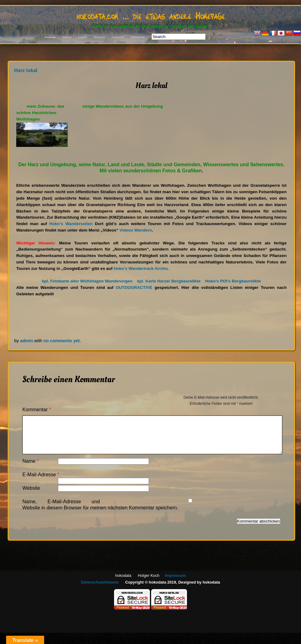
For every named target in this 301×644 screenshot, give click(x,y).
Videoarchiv (138, 37)
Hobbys (67, 37)
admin (26, 341)
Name (30, 461)
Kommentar (37, 410)
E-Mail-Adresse (41, 475)
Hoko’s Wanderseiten (71, 224)
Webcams (99, 37)
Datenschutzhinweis (100, 582)
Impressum (175, 575)
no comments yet (61, 341)
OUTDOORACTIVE (134, 287)
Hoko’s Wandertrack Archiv (141, 268)
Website (31, 488)
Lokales (83, 37)
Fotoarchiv (118, 37)
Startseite (50, 37)
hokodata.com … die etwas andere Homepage (150, 15)
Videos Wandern (136, 230)
